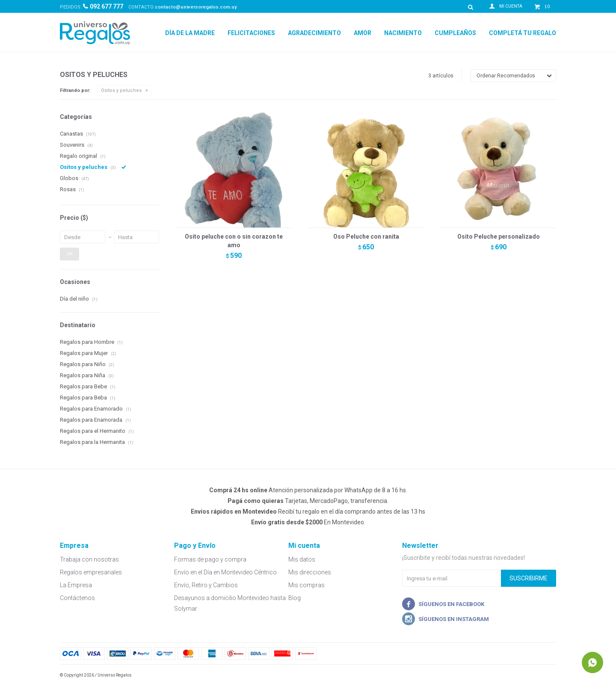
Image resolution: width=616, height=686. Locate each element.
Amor (363, 33)
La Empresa (76, 585)
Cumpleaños (455, 33)
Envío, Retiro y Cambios (206, 585)
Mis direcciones (310, 572)
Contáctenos (77, 598)
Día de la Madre (190, 33)
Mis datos (302, 559)
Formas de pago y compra (210, 559)
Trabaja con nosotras (89, 559)
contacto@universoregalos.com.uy (196, 7)
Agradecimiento (314, 33)
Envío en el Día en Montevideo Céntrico (225, 572)
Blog (295, 598)
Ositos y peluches (121, 90)
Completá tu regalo (523, 33)
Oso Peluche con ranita (366, 237)
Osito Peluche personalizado (499, 237)
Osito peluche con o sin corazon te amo (234, 241)
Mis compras (307, 585)
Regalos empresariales (91, 572)
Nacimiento (403, 33)
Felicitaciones (251, 33)
